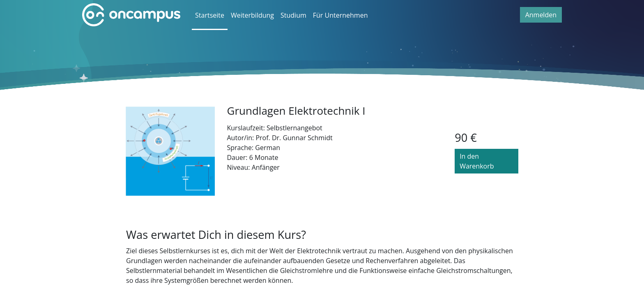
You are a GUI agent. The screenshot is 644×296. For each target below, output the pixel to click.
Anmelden (541, 15)
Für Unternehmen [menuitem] (340, 15)
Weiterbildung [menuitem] (252, 15)
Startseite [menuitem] (210, 15)
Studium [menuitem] (293, 15)
